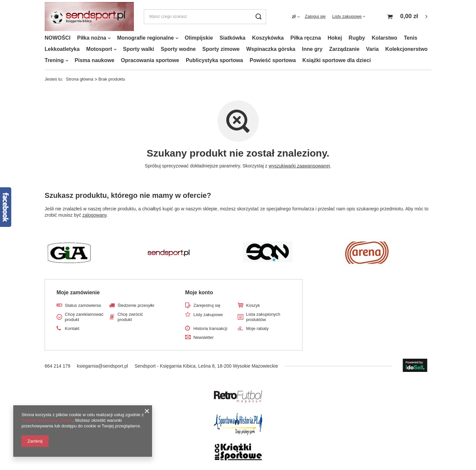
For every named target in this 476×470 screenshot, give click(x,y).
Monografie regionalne (145, 38)
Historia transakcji (210, 328)
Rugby (357, 38)
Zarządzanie (344, 49)
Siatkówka (232, 38)
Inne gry (312, 49)
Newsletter (203, 337)
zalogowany (94, 215)
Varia (372, 49)
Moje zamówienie (78, 292)
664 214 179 (58, 366)
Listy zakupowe (347, 16)
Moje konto (199, 292)
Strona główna (79, 79)
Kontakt (72, 328)
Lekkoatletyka (62, 49)
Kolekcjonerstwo (407, 49)
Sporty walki (139, 49)
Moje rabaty (257, 328)
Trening (54, 60)
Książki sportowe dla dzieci (337, 60)
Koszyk (253, 305)
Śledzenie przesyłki (136, 305)
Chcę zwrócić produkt (130, 317)
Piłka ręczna (306, 38)
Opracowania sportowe (150, 60)
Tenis (411, 38)
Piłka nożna (92, 38)
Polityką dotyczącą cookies (47, 420)
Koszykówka (268, 38)
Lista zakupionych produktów (263, 317)
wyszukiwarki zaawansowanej (299, 166)
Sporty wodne (178, 49)
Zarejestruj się (207, 305)
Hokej (335, 38)
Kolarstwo (384, 38)
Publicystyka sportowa (214, 60)
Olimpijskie (199, 38)
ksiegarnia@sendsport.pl (102, 366)
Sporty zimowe (221, 49)
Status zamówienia (83, 305)
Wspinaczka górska (271, 49)
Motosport (99, 49)
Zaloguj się (315, 16)
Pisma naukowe (95, 60)
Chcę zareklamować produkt (84, 317)
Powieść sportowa (273, 60)
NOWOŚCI (58, 38)
